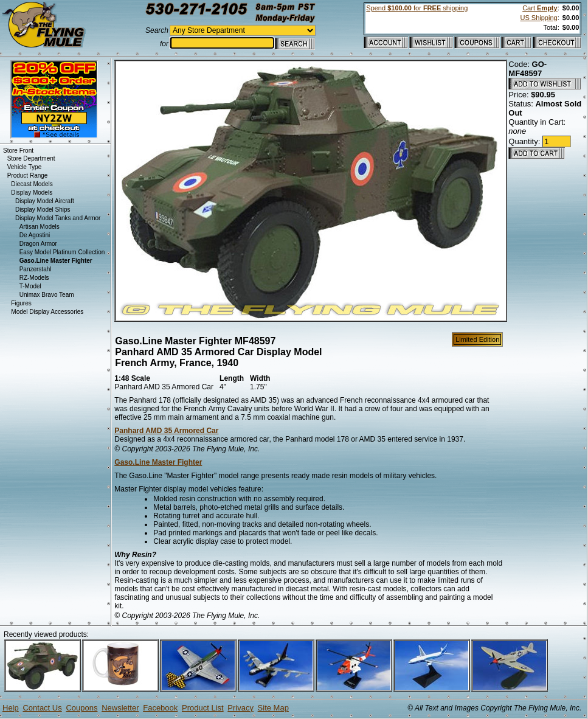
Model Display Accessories (47, 312)
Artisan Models (40, 227)
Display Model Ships (43, 210)
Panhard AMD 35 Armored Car (166, 431)
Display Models (32, 193)
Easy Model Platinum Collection (62, 252)
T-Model (30, 286)
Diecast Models (32, 184)
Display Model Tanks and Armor (58, 218)
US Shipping (538, 18)
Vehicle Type (25, 167)
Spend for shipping (417, 8)
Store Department (31, 158)
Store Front (18, 151)
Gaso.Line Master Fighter (158, 462)
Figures (21, 303)
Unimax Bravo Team (47, 295)
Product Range (28, 175)
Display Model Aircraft (45, 201)
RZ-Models (34, 278)
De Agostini (35, 235)
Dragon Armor (38, 244)
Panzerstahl (36, 269)
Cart (540, 8)
